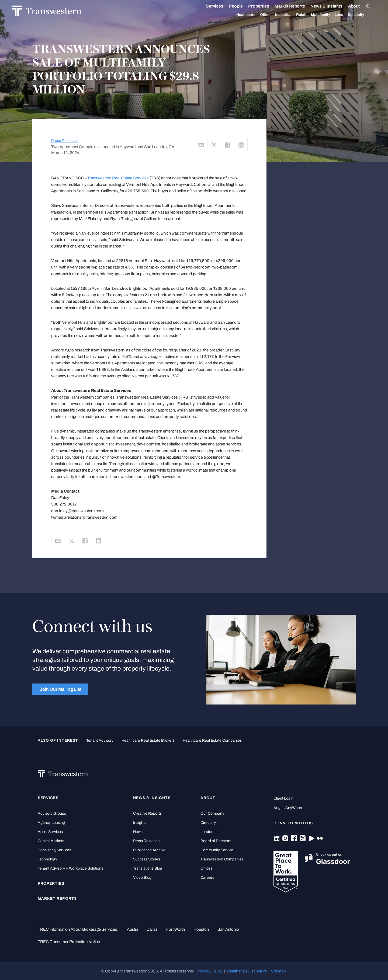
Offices (206, 868)
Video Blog (142, 878)
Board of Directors (216, 841)
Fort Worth (176, 929)
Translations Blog (148, 868)
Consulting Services (54, 850)
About (360, 6)
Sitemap (278, 971)
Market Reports (296, 6)
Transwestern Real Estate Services (118, 178)
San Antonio (228, 929)
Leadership (210, 832)
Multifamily (327, 15)
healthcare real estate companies (212, 740)
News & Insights (333, 6)
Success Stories (147, 859)
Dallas (152, 929)
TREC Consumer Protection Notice (69, 942)
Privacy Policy (210, 971)
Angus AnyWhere (288, 808)
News (138, 832)
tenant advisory (100, 740)
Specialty (362, 15)
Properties (265, 6)
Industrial (290, 15)
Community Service (217, 850)
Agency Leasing (51, 823)
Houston (201, 929)
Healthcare (252, 15)
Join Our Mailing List (60, 689)
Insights (140, 823)
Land (345, 15)
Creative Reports (147, 813)
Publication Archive (149, 850)
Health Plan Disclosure (247, 971)
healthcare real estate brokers (148, 740)
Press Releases (64, 141)
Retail (307, 15)
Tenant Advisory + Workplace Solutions (70, 868)
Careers (207, 878)
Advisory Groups (52, 813)
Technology (47, 859)
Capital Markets (51, 841)
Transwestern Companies (222, 859)
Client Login (283, 798)
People (242, 6)
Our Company (212, 813)
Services (221, 6)
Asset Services (50, 832)
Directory (208, 823)
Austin (132, 929)
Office (271, 15)
